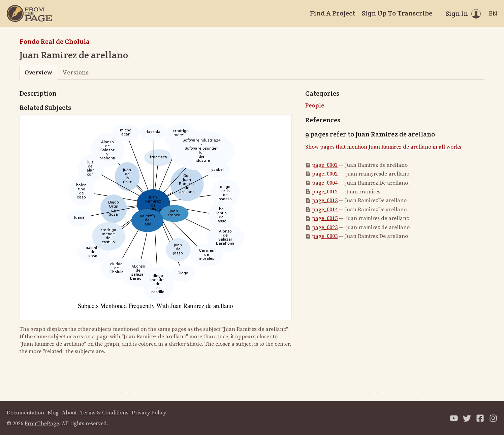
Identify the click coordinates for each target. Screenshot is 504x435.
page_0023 (325, 227)
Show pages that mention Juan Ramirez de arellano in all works (383, 147)
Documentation (25, 413)
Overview (38, 72)
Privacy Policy (149, 413)
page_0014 (325, 210)
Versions (75, 72)
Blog (53, 413)
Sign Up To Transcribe (397, 13)
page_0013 (325, 200)
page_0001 (325, 165)
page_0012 (325, 192)
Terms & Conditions (104, 413)
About (69, 413)
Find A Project (333, 13)
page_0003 (325, 236)
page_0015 (325, 218)
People (315, 106)
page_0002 (325, 174)
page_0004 (325, 183)
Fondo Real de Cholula (55, 41)
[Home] (29, 13)
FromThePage (42, 424)
